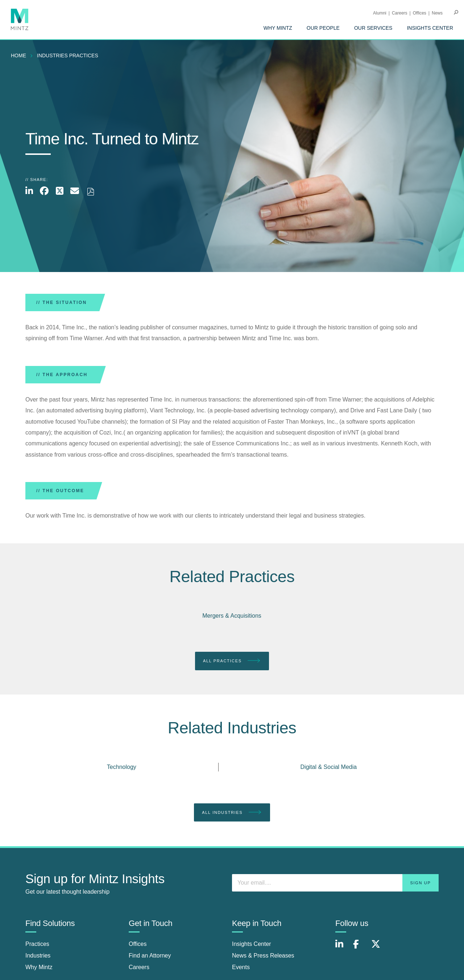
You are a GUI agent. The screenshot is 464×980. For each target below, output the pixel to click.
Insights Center (430, 28)
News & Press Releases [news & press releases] (263, 956)
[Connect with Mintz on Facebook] (360, 948)
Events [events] (241, 967)
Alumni (380, 13)
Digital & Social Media (329, 767)
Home (18, 55)
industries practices (68, 55)
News (437, 13)
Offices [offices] (138, 944)
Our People (323, 28)
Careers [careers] (139, 967)
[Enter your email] (335, 883)
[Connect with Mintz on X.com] (378, 948)
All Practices (232, 661)
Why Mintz (278, 28)
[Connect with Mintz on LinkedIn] (343, 948)
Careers (400, 13)
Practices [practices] (37, 944)
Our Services (373, 28)
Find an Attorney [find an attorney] (150, 956)
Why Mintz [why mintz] (39, 967)
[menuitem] (278, 28)
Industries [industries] (38, 956)
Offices (420, 13)
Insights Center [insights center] (252, 944)
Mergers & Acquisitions (232, 616)
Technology (122, 767)
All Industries (232, 813)
